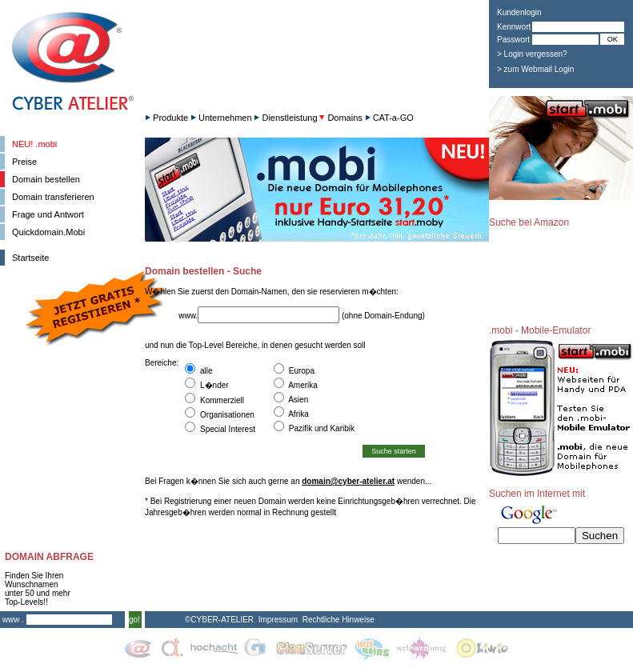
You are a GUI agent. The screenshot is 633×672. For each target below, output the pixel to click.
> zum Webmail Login (535, 69)
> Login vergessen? (532, 54)
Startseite (30, 258)
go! (134, 620)
